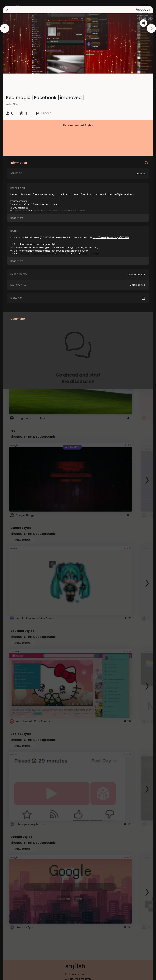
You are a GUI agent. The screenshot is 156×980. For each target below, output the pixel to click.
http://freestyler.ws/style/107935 (111, 237)
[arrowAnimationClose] (5, 28)
